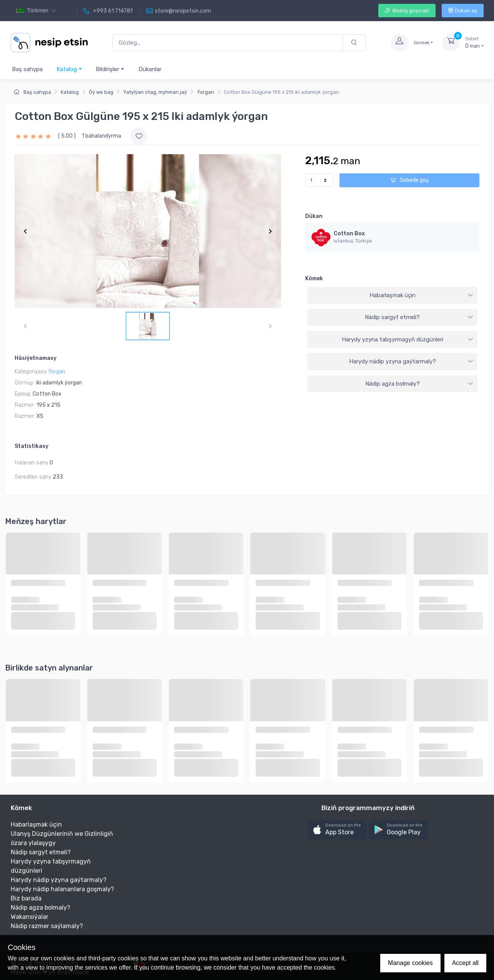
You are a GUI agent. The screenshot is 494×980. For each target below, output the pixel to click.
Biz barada (26, 898)
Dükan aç (463, 11)
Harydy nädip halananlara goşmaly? (62, 889)
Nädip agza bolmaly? (419, 384)
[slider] (34, 136)
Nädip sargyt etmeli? (419, 317)
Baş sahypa (27, 69)
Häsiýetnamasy (36, 358)
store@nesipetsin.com (179, 11)
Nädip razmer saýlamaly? (47, 926)
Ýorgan (205, 92)
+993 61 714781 (108, 11)
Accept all (465, 963)
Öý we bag (101, 92)
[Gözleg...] (228, 43)
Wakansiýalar (30, 917)
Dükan (314, 216)
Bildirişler (110, 69)
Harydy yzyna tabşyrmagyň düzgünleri (408, 339)
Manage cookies (410, 963)
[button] (337, 830)
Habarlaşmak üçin (422, 295)
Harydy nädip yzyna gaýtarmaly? (411, 361)
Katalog (69, 69)
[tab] (393, 296)
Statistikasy (32, 446)
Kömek (314, 279)
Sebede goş (409, 180)
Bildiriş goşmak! (407, 11)
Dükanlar (150, 69)
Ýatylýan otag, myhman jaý (155, 92)
